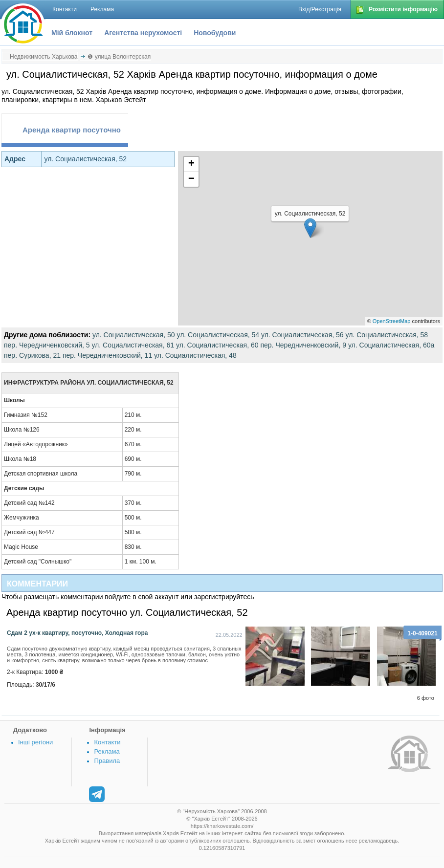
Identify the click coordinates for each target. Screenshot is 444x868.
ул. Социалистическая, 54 (218, 335)
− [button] (191, 179)
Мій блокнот (72, 33)
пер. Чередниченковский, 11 (107, 355)
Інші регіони (35, 742)
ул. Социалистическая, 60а (391, 345)
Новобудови (215, 33)
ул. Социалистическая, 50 (134, 335)
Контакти (107, 742)
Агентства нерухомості (143, 33)
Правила (107, 761)
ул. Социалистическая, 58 (387, 335)
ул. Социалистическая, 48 (195, 355)
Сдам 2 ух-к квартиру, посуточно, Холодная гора (77, 633)
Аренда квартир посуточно (72, 130)
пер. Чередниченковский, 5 (47, 345)
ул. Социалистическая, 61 (133, 345)
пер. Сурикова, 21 (32, 355)
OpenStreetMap (392, 321)
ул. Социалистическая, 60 (217, 345)
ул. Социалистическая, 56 (302, 335)
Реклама (107, 751)
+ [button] (191, 164)
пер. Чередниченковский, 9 (303, 345)
